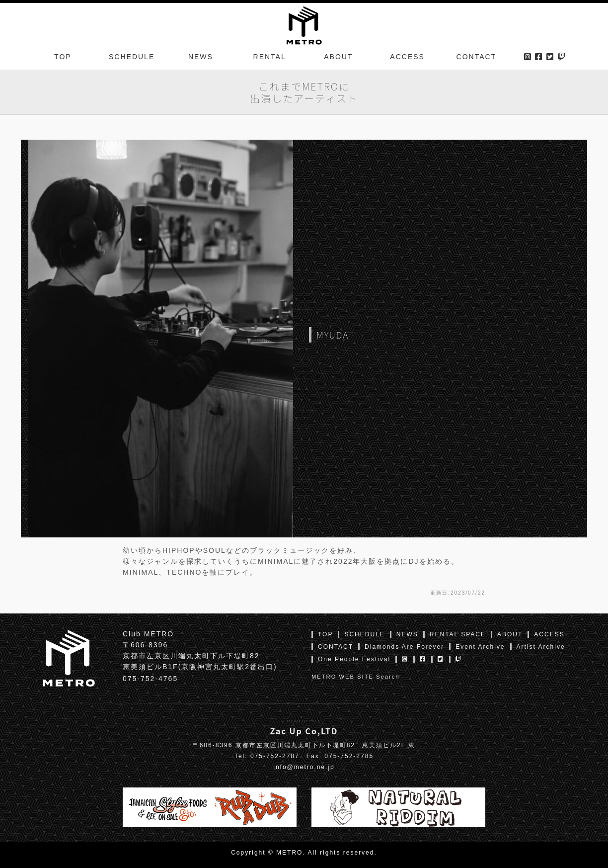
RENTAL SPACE (458, 634)
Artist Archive (541, 647)
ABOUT (338, 57)
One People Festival (354, 659)
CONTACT (477, 57)
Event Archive (480, 647)
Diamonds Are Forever (404, 647)
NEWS (201, 57)
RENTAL (270, 57)
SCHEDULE (132, 57)
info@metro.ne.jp (304, 767)
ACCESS (407, 57)
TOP (63, 57)
